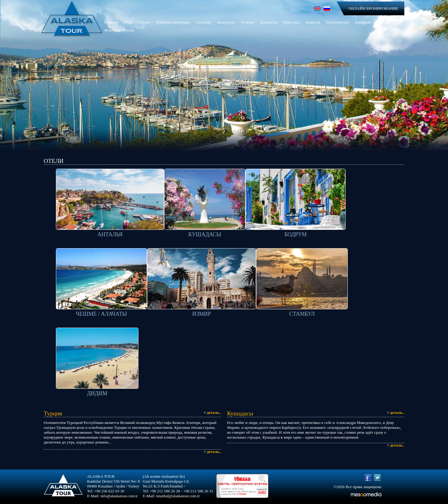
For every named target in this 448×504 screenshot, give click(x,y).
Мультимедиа (338, 22)
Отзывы (248, 22)
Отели (144, 22)
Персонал (291, 22)
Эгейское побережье (173, 22)
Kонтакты (269, 22)
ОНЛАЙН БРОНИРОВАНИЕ (373, 8)
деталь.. (212, 412)
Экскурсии (226, 22)
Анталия (203, 22)
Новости (313, 22)
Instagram (363, 22)
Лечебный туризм (119, 30)
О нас (128, 22)
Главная (111, 22)
